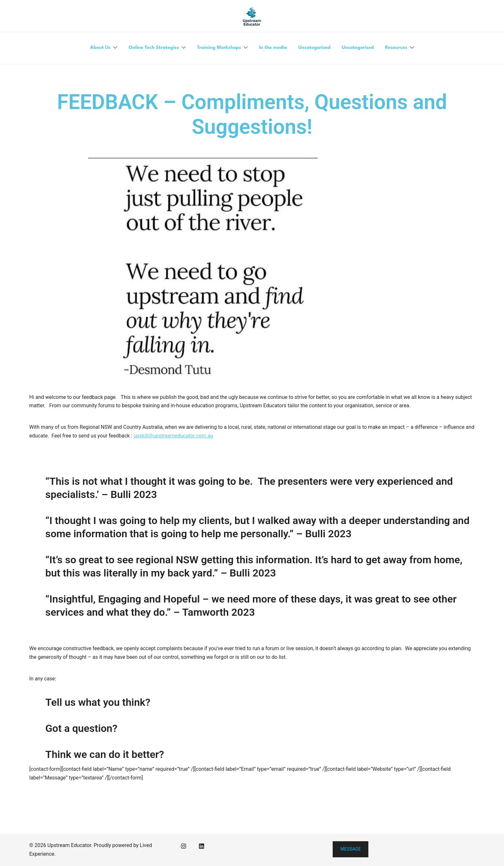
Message (351, 849)
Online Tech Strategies (154, 48)
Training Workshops (219, 48)
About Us (100, 48)
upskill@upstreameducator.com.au (174, 436)
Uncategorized (314, 48)
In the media (273, 48)
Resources (396, 48)
